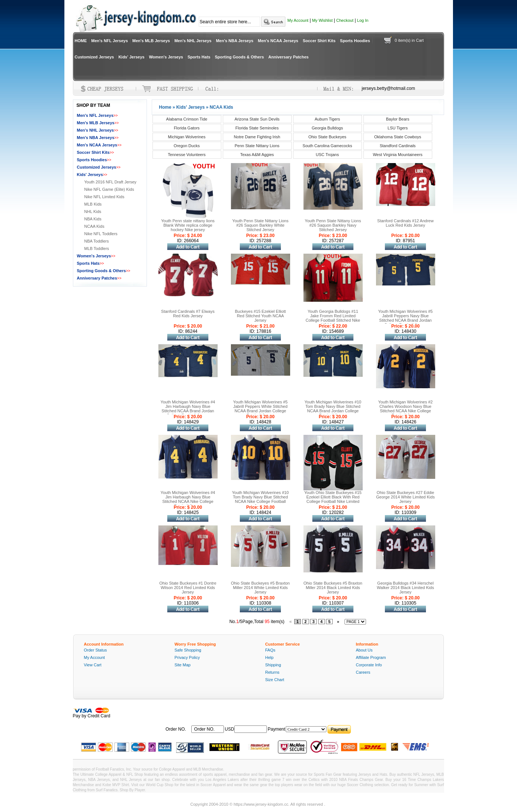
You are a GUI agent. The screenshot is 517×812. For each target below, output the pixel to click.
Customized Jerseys (94, 57)
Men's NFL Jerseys (110, 41)
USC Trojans (327, 155)
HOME (81, 41)
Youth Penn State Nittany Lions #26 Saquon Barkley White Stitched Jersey (261, 225)
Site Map (183, 665)
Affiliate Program (371, 657)
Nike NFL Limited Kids (104, 197)
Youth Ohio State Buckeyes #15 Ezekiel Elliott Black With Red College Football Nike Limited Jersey (333, 499)
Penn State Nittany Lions (257, 146)
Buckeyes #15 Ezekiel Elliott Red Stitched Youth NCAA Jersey (261, 316)
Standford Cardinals (398, 146)
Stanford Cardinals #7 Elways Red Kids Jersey (188, 314)
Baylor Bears (398, 119)
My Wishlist (322, 20)
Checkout (345, 20)
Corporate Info (369, 665)
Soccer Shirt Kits (319, 41)
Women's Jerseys (166, 57)
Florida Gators (187, 128)
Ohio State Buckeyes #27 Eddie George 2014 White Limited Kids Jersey (405, 497)
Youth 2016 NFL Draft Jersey (110, 182)
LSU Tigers (397, 128)
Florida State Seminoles (257, 128)
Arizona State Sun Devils (257, 119)
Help (270, 657)
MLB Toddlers (97, 248)
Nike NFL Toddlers (101, 234)
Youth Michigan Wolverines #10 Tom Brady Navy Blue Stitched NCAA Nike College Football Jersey (260, 499)
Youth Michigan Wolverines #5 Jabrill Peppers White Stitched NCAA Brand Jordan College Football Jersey (260, 409)
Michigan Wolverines (187, 137)
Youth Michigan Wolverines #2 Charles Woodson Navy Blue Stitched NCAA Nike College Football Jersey (405, 409)
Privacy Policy (187, 657)
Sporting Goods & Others (239, 57)
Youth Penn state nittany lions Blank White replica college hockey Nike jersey (188, 225)
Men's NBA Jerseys (234, 41)
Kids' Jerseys (132, 57)
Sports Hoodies (355, 41)
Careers (363, 672)
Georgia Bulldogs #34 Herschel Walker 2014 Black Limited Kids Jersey (405, 588)
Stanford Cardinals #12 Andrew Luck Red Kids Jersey (405, 223)
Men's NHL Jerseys (193, 41)
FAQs (271, 650)
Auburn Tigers (327, 119)
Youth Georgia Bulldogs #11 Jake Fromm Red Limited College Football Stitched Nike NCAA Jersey (333, 318)
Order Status (95, 650)
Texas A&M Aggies (257, 155)
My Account (298, 20)
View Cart (93, 665)
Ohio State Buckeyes (327, 137)
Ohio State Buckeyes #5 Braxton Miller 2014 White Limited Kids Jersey (260, 588)
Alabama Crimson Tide (187, 119)
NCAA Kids (94, 226)
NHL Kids (93, 212)
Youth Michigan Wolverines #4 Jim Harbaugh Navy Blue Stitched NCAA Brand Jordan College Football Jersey (188, 409)
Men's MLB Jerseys (151, 41)
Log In (363, 20)
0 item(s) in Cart (409, 40)
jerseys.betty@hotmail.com (388, 88)
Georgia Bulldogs (327, 128)
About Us (364, 650)
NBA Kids (93, 219)
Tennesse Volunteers (187, 155)
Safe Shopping (188, 650)
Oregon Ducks (187, 146)
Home (165, 107)
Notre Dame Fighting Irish (257, 137)
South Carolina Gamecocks (328, 146)
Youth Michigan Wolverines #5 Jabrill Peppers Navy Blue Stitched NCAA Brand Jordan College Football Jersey (405, 318)
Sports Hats (199, 57)
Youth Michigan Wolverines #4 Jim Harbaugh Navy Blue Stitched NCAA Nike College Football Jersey (188, 499)
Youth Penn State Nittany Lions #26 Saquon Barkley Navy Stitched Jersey (333, 225)
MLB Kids (93, 204)
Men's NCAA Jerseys (278, 41)
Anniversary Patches (288, 57)
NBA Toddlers (97, 241)
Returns (273, 672)
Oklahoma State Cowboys (398, 137)
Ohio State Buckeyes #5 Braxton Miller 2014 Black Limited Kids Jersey (333, 588)
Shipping (273, 665)
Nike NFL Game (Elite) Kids (109, 189)
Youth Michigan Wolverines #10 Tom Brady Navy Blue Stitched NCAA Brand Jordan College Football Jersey (333, 409)
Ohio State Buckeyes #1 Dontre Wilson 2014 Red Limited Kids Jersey (188, 588)
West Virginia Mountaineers (397, 155)
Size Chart (275, 680)
